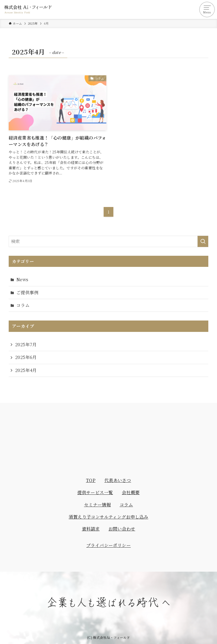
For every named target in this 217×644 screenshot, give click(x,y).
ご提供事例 (27, 292)
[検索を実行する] (203, 241)
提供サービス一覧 (95, 492)
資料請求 (91, 529)
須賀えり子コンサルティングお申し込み (108, 517)
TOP (91, 480)
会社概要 (131, 492)
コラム (23, 305)
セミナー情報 (97, 505)
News (22, 279)
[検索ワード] (108, 241)
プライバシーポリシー (108, 545)
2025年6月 (26, 357)
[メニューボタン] (208, 9)
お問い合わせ (122, 529)
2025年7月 (26, 344)
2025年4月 (26, 370)
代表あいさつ (118, 480)
